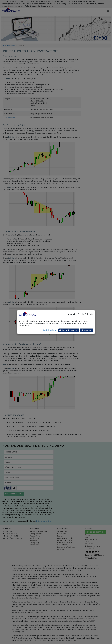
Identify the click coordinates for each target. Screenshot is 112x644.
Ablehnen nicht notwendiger (69, 330)
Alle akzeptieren (86, 330)
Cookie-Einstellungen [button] (50, 330)
